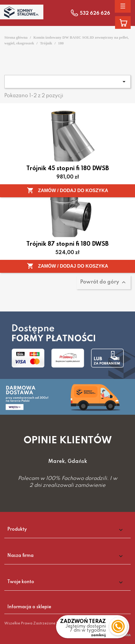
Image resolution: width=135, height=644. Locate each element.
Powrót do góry (104, 282)
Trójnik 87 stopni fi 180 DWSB (67, 244)
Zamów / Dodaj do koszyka (67, 190)
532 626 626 (95, 14)
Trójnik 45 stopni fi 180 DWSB (68, 169)
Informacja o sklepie (29, 607)
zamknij (98, 635)
